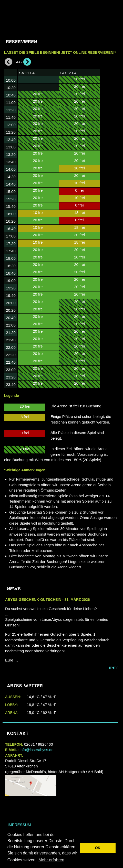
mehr (114, 667)
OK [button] (98, 848)
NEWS (14, 589)
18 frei (79, 213)
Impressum (19, 825)
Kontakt (18, 733)
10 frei (38, 213)
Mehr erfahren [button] (51, 860)
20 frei (38, 94)
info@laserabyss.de (37, 750)
